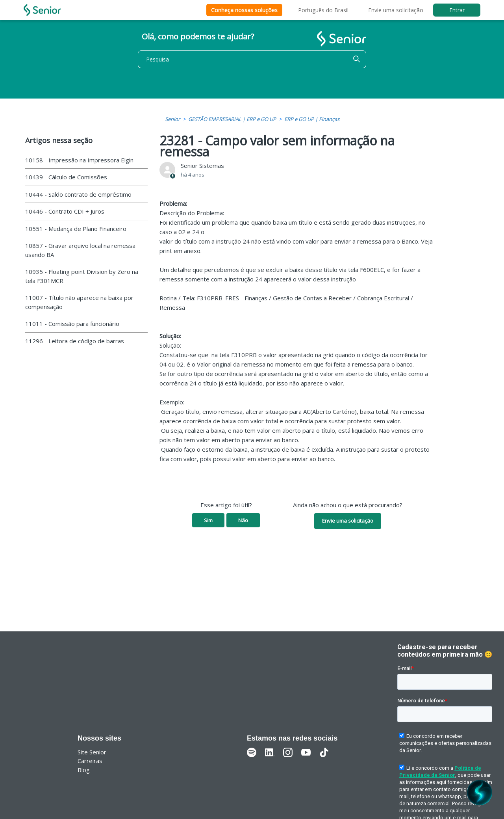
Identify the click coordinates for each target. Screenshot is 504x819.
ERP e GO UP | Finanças (312, 119)
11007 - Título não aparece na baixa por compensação (79, 302)
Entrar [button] (457, 10)
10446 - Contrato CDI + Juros (65, 211)
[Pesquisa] (252, 59)
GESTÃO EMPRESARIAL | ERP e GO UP (232, 119)
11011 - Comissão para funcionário (72, 324)
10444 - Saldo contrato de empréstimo (78, 194)
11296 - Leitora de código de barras (75, 341)
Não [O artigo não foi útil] (243, 520)
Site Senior (92, 752)
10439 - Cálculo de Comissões (66, 177)
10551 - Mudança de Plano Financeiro (76, 229)
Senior (172, 119)
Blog (84, 770)
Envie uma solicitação (396, 10)
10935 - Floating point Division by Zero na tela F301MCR (82, 276)
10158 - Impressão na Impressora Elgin (79, 160)
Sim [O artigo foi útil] (208, 520)
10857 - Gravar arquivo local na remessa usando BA (80, 250)
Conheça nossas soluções (244, 10)
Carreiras (90, 761)
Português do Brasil (323, 10)
